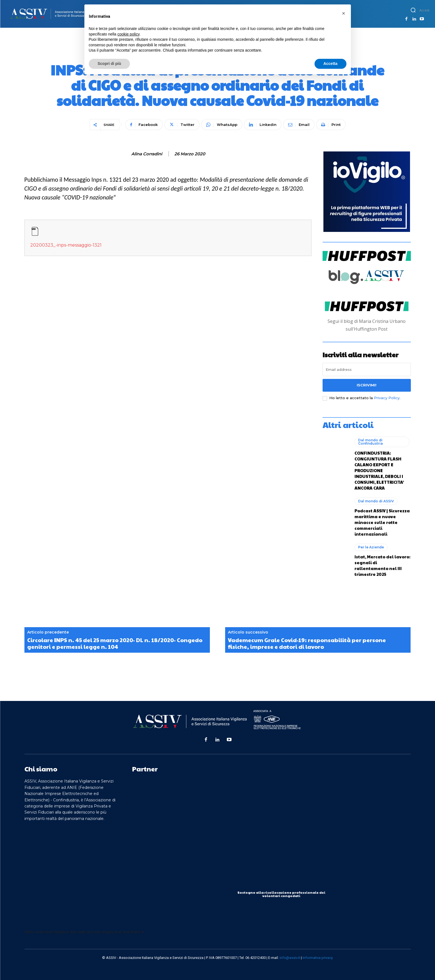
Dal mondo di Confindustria (370, 442)
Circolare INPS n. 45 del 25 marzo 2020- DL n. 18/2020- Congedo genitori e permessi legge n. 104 (115, 643)
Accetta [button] (330, 64)
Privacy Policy (387, 398)
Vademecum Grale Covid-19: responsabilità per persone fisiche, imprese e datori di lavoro (307, 643)
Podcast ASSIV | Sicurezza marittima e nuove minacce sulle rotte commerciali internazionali (382, 522)
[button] (413, 10)
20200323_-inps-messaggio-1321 (66, 245)
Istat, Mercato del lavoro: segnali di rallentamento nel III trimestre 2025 (382, 565)
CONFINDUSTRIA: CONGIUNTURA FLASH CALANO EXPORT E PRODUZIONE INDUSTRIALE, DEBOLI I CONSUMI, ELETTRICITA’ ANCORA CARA (379, 470)
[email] (367, 369)
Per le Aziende (371, 547)
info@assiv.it (290, 958)
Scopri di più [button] (110, 64)
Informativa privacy (318, 958)
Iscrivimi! (367, 385)
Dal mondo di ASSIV (376, 501)
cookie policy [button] (128, 34)
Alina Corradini (147, 154)
